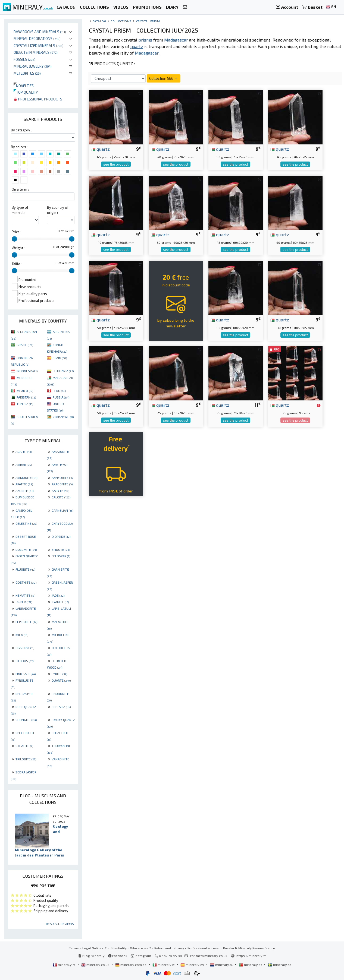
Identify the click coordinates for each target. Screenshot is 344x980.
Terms (74, 948)
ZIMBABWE (63, 417)
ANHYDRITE (62, 478)
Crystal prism (148, 21)
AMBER (24, 464)
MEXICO (25, 391)
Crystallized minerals (38, 45)
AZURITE (24, 491)
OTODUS (24, 661)
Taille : (17, 264)
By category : (21, 130)
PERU (59, 391)
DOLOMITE (26, 549)
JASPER (24, 602)
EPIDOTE (61, 549)
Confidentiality (116, 948)
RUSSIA (61, 397)
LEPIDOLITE (26, 622)
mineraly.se (280, 965)
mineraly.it (164, 965)
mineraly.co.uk (96, 965)
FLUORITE (25, 569)
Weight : (18, 248)
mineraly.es (193, 965)
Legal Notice (92, 948)
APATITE (24, 484)
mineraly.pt (251, 965)
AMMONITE (26, 478)
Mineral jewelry (33, 66)
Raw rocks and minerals (40, 32)
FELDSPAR (61, 556)
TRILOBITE (26, 759)
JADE (58, 595)
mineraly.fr (64, 965)
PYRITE (59, 674)
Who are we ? (140, 948)
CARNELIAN (62, 510)
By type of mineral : (20, 210)
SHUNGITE (26, 720)
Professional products (38, 99)
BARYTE (60, 491)
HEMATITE (25, 595)
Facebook (118, 956)
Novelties (24, 86)
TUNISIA (25, 404)
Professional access (204, 948)
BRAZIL (25, 345)
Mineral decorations (37, 38)
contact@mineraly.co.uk (209, 956)
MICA (22, 635)
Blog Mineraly (91, 956)
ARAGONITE (62, 484)
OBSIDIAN (25, 648)
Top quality (26, 92)
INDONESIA (27, 371)
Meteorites (27, 73)
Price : (16, 232)
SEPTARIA (61, 707)
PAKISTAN (26, 397)
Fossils (24, 59)
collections (121, 21)
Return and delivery (169, 948)
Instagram (141, 956)
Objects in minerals (36, 52)
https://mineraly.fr (251, 956)
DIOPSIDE (61, 536)
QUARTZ (61, 680)
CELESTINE (26, 523)
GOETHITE (26, 582)
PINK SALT (26, 674)
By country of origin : (58, 210)
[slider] (14, 239)
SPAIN (60, 358)
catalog (99, 21)
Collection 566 (164, 78)
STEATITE (24, 746)
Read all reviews (60, 924)
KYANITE (60, 602)
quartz (100, 149)
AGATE (24, 451)
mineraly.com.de (131, 965)
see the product (116, 164)
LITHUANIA (63, 371)
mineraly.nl (222, 965)
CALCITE (61, 497)
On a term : (20, 189)
